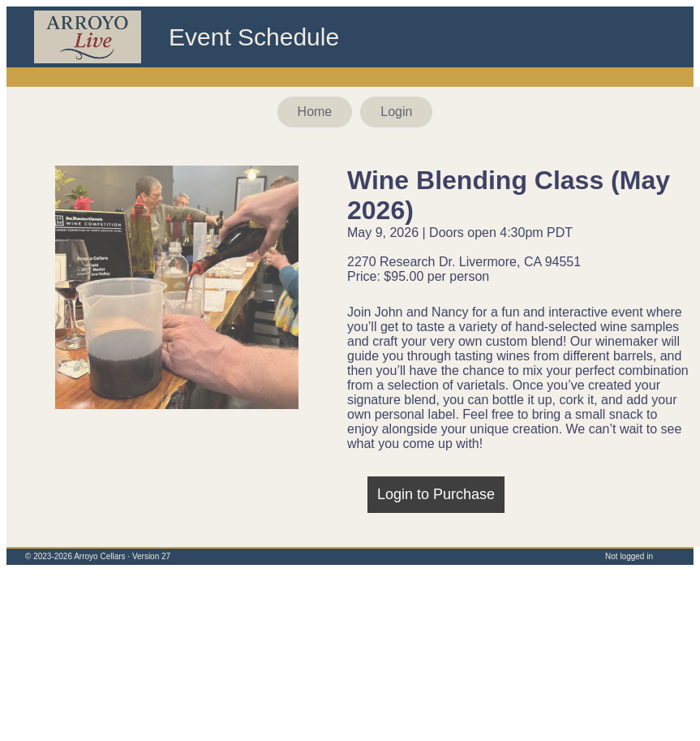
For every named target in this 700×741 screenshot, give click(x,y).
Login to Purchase (436, 494)
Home (315, 112)
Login (396, 112)
